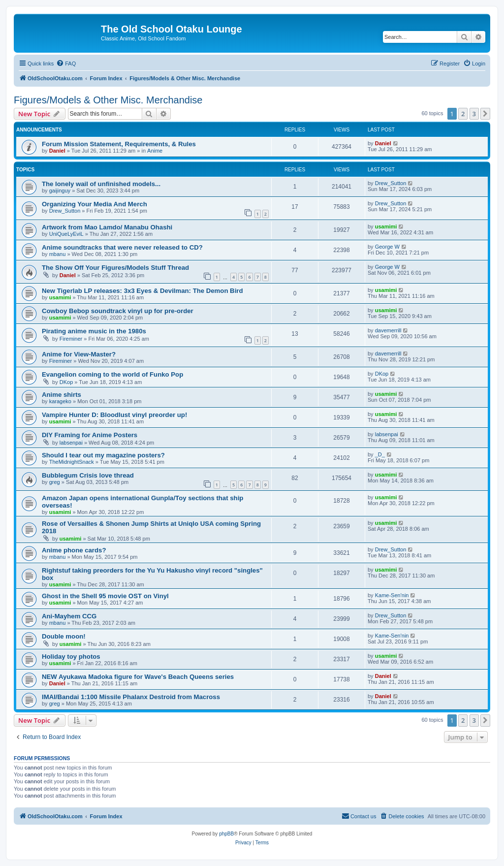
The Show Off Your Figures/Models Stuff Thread (115, 268)
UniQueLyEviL (66, 234)
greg (55, 482)
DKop (66, 382)
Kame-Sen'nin (392, 595)
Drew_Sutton (391, 183)
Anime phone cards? (74, 550)
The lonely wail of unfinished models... (101, 184)
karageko (60, 401)
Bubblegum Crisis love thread (88, 475)
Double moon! (64, 636)
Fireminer (71, 339)
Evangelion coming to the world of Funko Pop (112, 374)
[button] (485, 114)
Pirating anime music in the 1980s (94, 331)
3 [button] (474, 114)
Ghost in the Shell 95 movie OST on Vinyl (105, 596)
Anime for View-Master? (79, 354)
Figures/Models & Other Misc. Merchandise (108, 100)
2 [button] (463, 114)
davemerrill (388, 330)
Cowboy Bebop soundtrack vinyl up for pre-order (118, 311)
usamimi (386, 226)
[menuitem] (66, 64)
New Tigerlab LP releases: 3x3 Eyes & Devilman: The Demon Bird (142, 291)
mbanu (58, 254)
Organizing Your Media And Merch (94, 204)
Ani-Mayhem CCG (69, 616)
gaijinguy (60, 191)
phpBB (226, 834)
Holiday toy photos (71, 657)
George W (387, 247)
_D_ (380, 454)
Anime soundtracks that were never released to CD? (122, 247)
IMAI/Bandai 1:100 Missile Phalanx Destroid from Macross (131, 697)
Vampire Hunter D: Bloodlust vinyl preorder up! (114, 415)
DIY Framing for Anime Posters (90, 435)
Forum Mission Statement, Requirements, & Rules (119, 144)
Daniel (57, 151)
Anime (155, 151)
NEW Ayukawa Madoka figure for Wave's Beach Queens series (138, 677)
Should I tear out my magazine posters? (103, 455)
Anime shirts (62, 395)
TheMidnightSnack (72, 462)
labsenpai (71, 443)
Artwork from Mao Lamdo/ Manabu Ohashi (107, 227)
